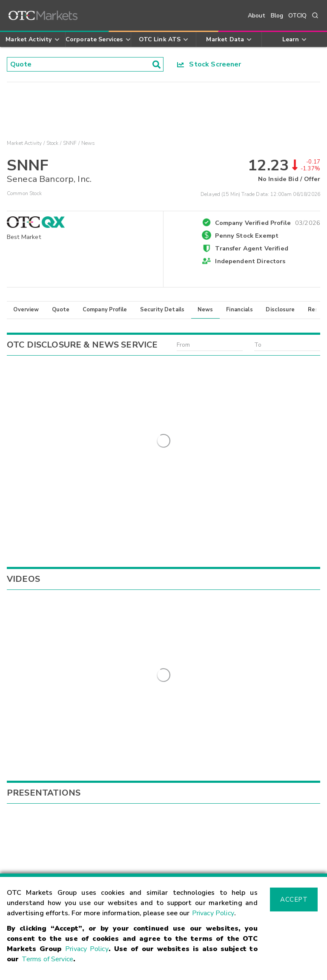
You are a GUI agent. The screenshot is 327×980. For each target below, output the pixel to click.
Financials (240, 310)
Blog (277, 16)
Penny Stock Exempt (247, 236)
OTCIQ (297, 16)
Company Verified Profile (268, 221)
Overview (26, 310)
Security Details (162, 310)
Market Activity (24, 143)
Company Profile (105, 310)
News (205, 310)
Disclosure (280, 310)
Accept (294, 900)
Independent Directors (250, 261)
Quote (61, 310)
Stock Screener (209, 64)
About (257, 16)
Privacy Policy (213, 913)
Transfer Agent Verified (251, 248)
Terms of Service (47, 959)
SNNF (70, 143)
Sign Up (119, 737)
